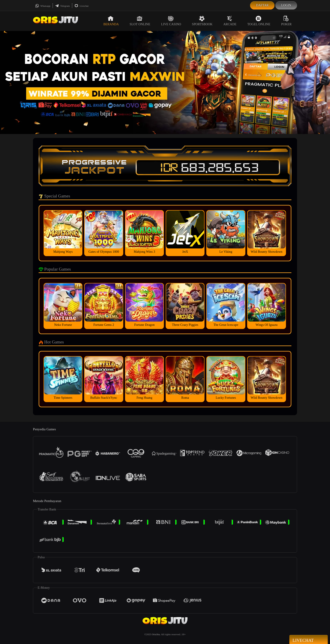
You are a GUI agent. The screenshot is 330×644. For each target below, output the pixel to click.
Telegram (62, 6)
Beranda (111, 21)
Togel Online (259, 21)
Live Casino (171, 21)
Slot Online (140, 21)
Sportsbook (202, 21)
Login (286, 5)
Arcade (230, 21)
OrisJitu (156, 634)
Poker (286, 21)
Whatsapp (43, 6)
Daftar (262, 5)
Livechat (81, 6)
